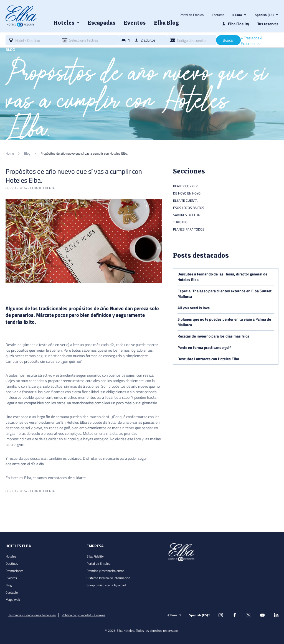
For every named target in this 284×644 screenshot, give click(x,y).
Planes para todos (189, 229)
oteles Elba (78, 422)
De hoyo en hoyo (187, 193)
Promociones (15, 571)
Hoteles (11, 556)
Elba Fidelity (95, 556)
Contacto (218, 15)
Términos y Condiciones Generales (32, 615)
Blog (9, 585)
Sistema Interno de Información (108, 578)
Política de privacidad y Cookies (83, 615)
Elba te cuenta (42, 188)
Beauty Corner (185, 186)
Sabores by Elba (186, 215)
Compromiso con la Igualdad (106, 585)
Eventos (11, 578)
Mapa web (13, 600)
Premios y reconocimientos (105, 571)
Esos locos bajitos (189, 208)
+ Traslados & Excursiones (252, 41)
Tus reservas (268, 24)
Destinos (12, 563)
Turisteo (180, 222)
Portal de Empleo (192, 15)
